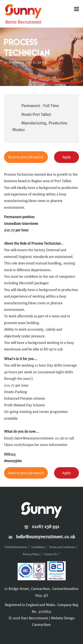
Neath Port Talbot (36, 114)
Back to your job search (26, 157)
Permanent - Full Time (40, 106)
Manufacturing (34, 123)
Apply (67, 157)
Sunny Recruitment (23, 12)
